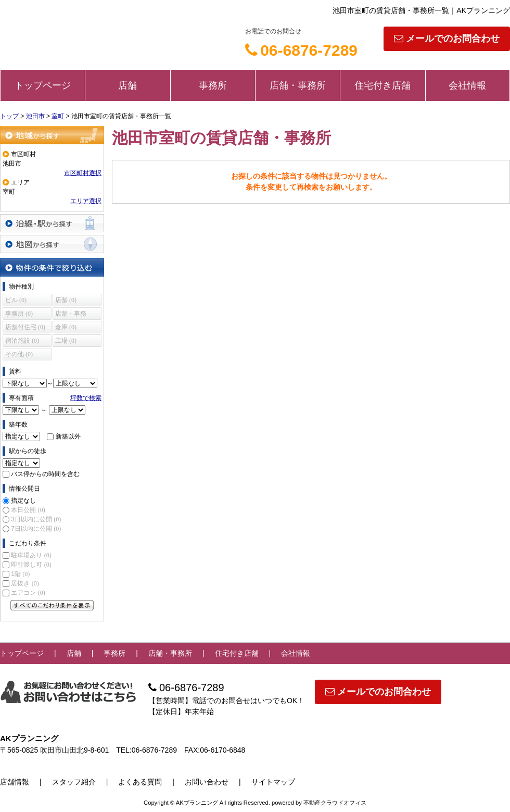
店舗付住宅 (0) (25, 327)
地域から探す (52, 135)
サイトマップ (273, 782)
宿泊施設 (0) (22, 341)
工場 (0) (66, 341)
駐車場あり (31, 555)
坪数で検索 (86, 398)
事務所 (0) (19, 314)
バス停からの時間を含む (45, 474)
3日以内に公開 (36, 519)
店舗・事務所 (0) (71, 315)
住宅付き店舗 (382, 85)
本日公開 (28, 510)
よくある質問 (140, 782)
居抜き (25, 583)
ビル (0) (16, 300)
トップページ (43, 85)
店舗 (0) (66, 300)
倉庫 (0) (66, 327)
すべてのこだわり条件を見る (52, 605)
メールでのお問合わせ (447, 39)
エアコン (28, 593)
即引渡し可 (31, 565)
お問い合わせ (207, 782)
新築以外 (68, 436)
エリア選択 (86, 201)
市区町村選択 (83, 173)
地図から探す (52, 244)
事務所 (213, 85)
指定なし (23, 501)
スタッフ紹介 (74, 782)
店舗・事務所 (298, 85)
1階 (20, 574)
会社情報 (467, 85)
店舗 (127, 85)
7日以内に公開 (36, 529)
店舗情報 (15, 782)
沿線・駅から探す (52, 223)
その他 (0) (19, 354)
